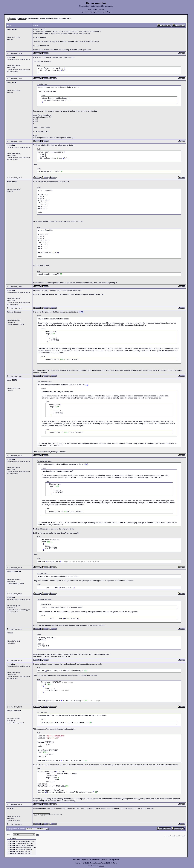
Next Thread (180, 836)
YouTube (113, 863)
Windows (22, 19)
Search (95, 10)
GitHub (108, 863)
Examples (104, 860)
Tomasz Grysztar (95, 863)
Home (90, 10)
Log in (109, 12)
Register (102, 10)
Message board (114, 860)
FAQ (82, 312)
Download (85, 860)
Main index (77, 860)
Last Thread (171, 836)
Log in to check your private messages (93, 12)
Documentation (95, 860)
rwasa (102, 866)
